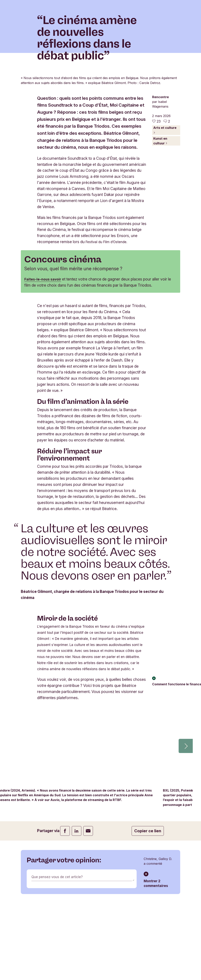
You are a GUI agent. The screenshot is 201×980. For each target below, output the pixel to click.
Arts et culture (165, 194)
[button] (186, 834)
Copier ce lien (148, 919)
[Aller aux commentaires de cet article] (167, 185)
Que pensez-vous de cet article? (60, 966)
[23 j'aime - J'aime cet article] (156, 185)
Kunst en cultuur (160, 205)
